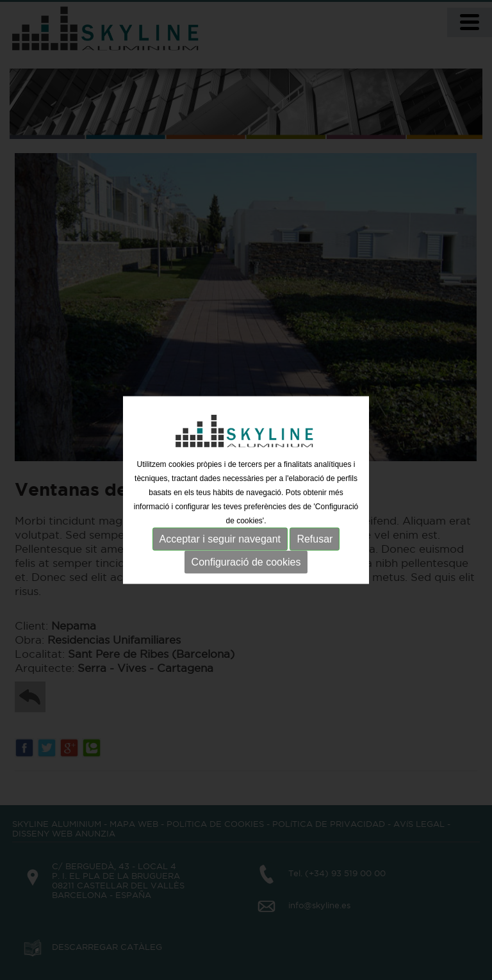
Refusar (315, 539)
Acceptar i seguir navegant (220, 539)
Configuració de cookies (246, 562)
